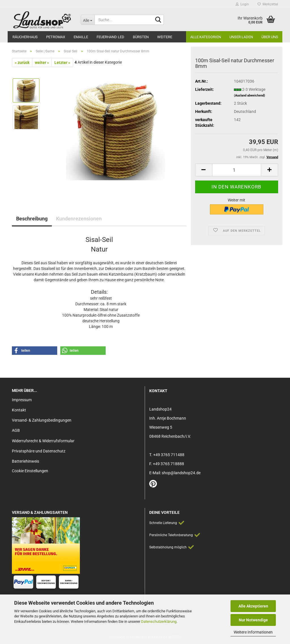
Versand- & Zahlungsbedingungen (42, 420)
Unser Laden (241, 37)
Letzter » (62, 63)
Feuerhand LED (110, 37)
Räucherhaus (25, 37)
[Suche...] (88, 20)
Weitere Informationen (253, 632)
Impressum (22, 400)
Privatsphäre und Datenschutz (39, 451)
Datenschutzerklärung (159, 622)
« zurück (22, 63)
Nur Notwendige (253, 620)
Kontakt (19, 410)
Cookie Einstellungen (30, 471)
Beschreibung (32, 219)
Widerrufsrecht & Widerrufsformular (43, 441)
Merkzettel (268, 4)
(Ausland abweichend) (250, 95)
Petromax (56, 37)
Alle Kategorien (206, 37)
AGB (16, 430)
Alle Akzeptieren (253, 606)
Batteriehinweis (25, 461)
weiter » (42, 63)
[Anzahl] (237, 170)
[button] (204, 170)
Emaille (81, 37)
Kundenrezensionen (79, 219)
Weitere (165, 37)
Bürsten (141, 37)
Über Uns (270, 37)
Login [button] (242, 4)
